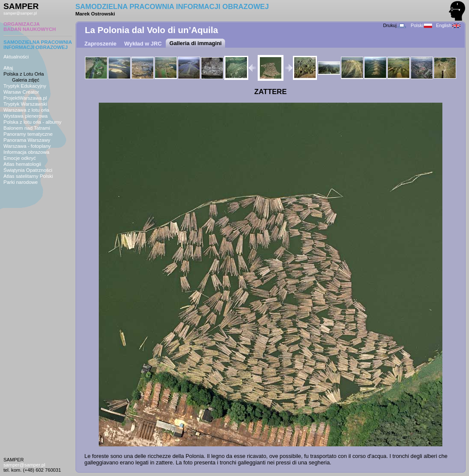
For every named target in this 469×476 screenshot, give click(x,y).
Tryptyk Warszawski (25, 104)
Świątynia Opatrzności (28, 170)
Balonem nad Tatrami (27, 128)
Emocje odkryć (20, 158)
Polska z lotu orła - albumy (32, 122)
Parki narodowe (21, 182)
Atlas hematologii (22, 164)
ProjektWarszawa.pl (25, 98)
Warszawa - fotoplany (27, 146)
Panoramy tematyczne (28, 134)
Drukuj (394, 25)
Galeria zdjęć (26, 80)
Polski (421, 25)
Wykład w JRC (143, 44)
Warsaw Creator (21, 92)
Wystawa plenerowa (26, 116)
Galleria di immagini (195, 43)
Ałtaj (8, 68)
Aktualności (16, 57)
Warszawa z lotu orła (26, 110)
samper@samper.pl (20, 13)
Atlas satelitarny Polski (28, 176)
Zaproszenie (101, 44)
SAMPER (21, 6)
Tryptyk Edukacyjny (25, 86)
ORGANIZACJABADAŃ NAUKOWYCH (30, 27)
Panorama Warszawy (27, 140)
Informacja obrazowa (26, 152)
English (448, 25)
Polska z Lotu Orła (24, 74)
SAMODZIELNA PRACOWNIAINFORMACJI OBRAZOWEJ (38, 45)
